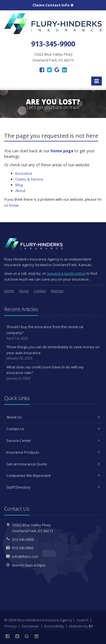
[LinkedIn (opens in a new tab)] (64, 70)
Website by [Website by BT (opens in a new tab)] (81, 626)
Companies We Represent (53, 475)
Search (82, 620)
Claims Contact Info (53, 5)
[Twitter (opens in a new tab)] (49, 70)
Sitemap (57, 291)
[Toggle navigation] (97, 81)
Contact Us (53, 429)
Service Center (53, 441)
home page (62, 151)
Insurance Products (53, 452)
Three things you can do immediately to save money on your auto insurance (53, 353)
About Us (53, 417)
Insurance (24, 173)
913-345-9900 (23, 539)
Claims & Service (29, 179)
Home (9, 291)
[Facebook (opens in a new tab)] (42, 70)
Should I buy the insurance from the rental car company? (53, 333)
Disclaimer (30, 626)
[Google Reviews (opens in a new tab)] (57, 70)
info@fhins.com (25, 557)
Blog (19, 185)
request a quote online (66, 273)
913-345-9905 (23, 548)
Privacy (11, 626)
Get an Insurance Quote (53, 464)
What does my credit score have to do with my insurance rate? (53, 373)
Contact (40, 291)
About (20, 191)
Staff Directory (53, 487)
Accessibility (54, 626)
